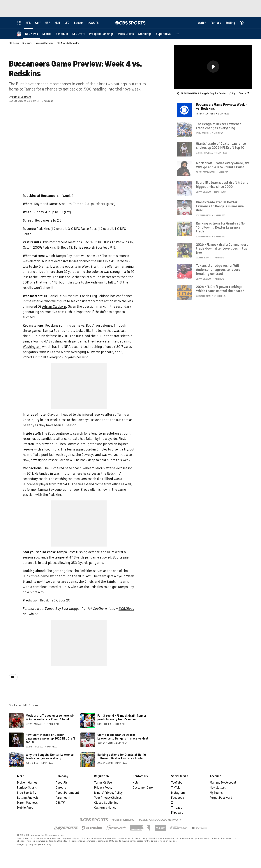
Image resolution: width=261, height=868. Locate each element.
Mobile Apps (25, 808)
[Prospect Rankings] (101, 34)
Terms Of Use (103, 783)
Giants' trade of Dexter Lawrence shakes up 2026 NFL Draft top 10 (221, 145)
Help (136, 783)
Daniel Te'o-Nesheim (63, 296)
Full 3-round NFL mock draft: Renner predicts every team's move (122, 717)
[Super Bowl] (163, 34)
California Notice (105, 808)
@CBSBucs (126, 609)
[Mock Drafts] (126, 34)
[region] (213, 67)
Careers (61, 788)
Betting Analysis (28, 798)
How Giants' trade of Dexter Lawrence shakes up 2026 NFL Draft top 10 (50, 738)
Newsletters (218, 788)
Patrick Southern (22, 97)
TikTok (175, 788)
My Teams (216, 793)
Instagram (178, 793)
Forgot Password (221, 798)
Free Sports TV (27, 793)
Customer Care (143, 788)
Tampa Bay (64, 256)
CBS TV (60, 803)
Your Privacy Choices (108, 798)
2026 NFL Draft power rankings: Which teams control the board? (220, 289)
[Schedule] (62, 34)
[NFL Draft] (79, 34)
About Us (62, 783)
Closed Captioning (106, 803)
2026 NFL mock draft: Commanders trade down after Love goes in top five (222, 248)
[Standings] (145, 34)
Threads (177, 808)
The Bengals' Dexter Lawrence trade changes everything (219, 126)
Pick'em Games (27, 783)
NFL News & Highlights (68, 43)
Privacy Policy (103, 788)
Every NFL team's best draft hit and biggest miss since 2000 (222, 185)
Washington (32, 347)
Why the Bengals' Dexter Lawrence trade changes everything (50, 757)
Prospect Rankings (44, 43)
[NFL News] (32, 34)
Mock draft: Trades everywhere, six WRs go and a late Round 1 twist (50, 717)
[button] (177, 34)
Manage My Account (223, 783)
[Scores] (47, 34)
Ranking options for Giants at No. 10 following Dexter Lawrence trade (122, 757)
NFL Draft (27, 43)
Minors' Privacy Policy (108, 793)
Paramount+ (64, 798)
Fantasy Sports (27, 788)
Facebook (178, 798)
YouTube (177, 783)
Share (243, 93)
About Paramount (67, 793)
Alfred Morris (61, 352)
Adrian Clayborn (54, 307)
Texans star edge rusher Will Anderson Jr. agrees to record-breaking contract (219, 269)
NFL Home (14, 43)
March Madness (27, 803)
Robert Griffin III (34, 357)
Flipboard (177, 813)
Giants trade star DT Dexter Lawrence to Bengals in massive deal (123, 737)
